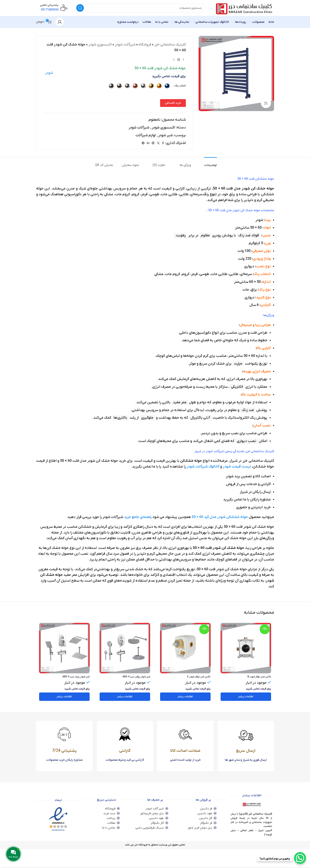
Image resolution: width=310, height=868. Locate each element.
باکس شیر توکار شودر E (199, 677)
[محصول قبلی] (183, 60)
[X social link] (158, 143)
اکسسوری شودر (100, 45)
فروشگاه (145, 45)
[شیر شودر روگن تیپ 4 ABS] (125, 648)
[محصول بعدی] (174, 60)
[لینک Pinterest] (153, 143)
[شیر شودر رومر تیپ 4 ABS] (64, 648)
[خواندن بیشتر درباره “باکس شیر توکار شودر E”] (185, 697)
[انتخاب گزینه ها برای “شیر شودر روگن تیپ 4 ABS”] (125, 697)
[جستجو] (140, 8)
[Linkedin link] (148, 143)
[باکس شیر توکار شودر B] (246, 648)
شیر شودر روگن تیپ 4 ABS (136, 677)
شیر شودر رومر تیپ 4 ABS (76, 677)
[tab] (207, 163)
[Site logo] (244, 8)
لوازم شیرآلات (145, 135)
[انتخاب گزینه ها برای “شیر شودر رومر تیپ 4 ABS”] (64, 697)
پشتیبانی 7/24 (64, 751)
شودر (49, 73)
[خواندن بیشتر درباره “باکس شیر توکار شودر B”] (246, 697)
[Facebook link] (163, 143)
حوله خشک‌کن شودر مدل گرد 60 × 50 (220, 517)
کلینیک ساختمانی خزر (170, 45)
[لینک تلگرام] (143, 143)
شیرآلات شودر (125, 45)
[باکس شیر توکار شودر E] (185, 648)
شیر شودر (165, 135)
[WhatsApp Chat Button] (300, 858)
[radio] (167, 86)
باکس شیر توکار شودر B (259, 677)
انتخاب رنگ (180, 86)
